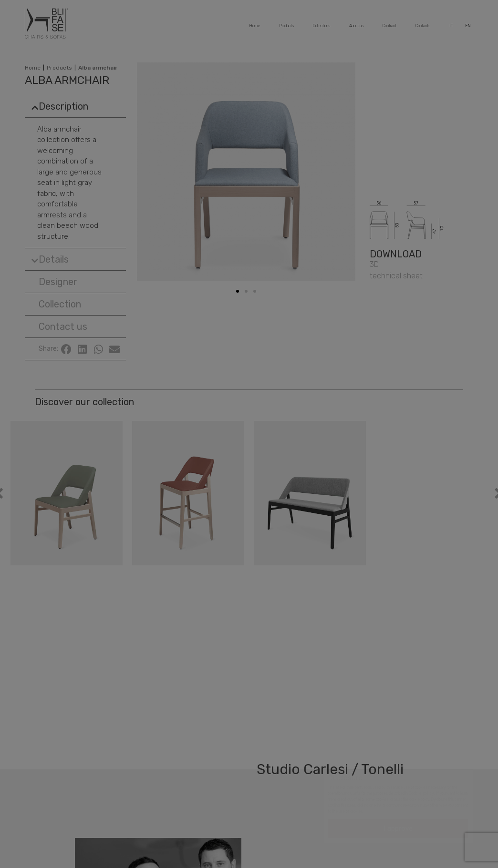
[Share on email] (114, 349)
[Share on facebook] (66, 349)
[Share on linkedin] (83, 349)
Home (254, 30)
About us (356, 30)
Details (54, 259)
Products (286, 30)
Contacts (423, 30)
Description (63, 106)
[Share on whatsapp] (99, 349)
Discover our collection (84, 402)
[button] (54, 282)
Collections (321, 30)
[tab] (75, 106)
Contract (389, 30)
